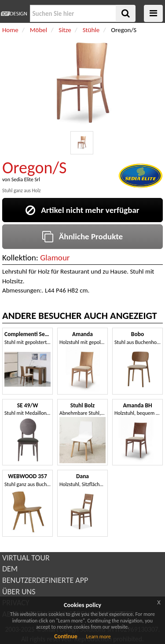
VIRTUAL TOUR (26, 558)
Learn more (99, 637)
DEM (10, 569)
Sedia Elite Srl (26, 179)
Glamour (55, 258)
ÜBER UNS (19, 592)
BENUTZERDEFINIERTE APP (45, 580)
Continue (66, 636)
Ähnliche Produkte (82, 236)
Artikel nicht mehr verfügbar (82, 210)
